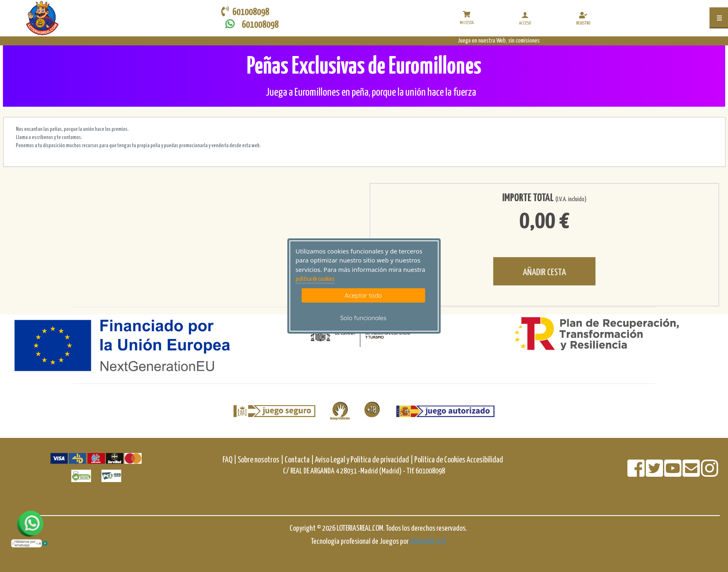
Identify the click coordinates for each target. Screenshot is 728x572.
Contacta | (299, 460)
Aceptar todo (363, 295)
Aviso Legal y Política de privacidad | (365, 460)
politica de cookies (315, 279)
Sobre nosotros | (261, 460)
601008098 (250, 24)
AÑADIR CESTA (544, 273)
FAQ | (230, 460)
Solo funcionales (363, 318)
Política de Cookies (440, 460)
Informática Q (428, 542)
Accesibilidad (485, 460)
